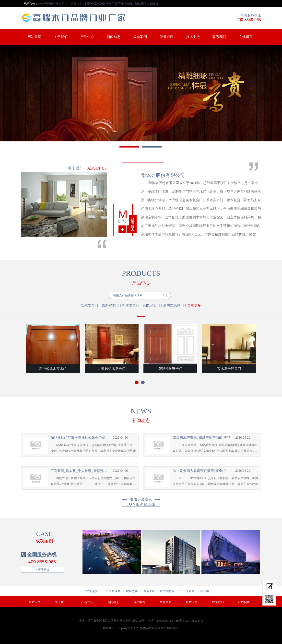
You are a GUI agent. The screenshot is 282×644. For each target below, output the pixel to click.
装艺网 (204, 591)
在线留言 (246, 37)
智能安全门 (151, 305)
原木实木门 (110, 305)
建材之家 (132, 591)
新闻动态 (114, 37)
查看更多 (194, 305)
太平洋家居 (167, 591)
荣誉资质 (166, 37)
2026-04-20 (120, 438)
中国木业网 (113, 591)
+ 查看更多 (43, 570)
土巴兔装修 (187, 591)
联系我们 (219, 37)
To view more (141, 503)
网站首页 (34, 37)
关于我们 (61, 37)
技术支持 (193, 37)
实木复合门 (90, 305)
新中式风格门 (174, 305)
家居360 (149, 591)
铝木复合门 (131, 305)
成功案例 (140, 37)
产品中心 (87, 37)
